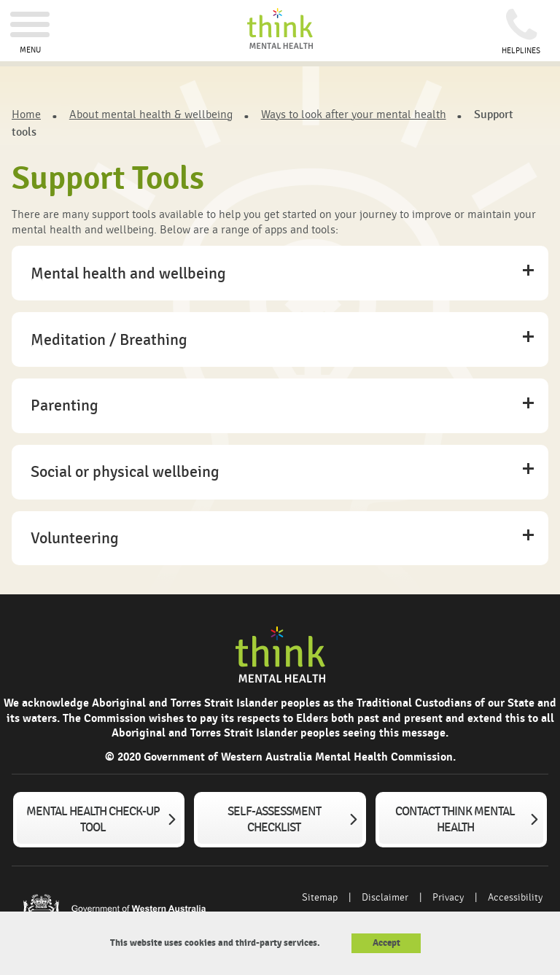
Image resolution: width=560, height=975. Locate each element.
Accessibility (515, 898)
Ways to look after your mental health (354, 114)
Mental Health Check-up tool (93, 820)
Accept (386, 943)
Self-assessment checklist (274, 820)
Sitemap (320, 898)
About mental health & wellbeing (151, 114)
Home (26, 114)
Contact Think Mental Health (455, 820)
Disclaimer (385, 898)
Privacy (448, 898)
